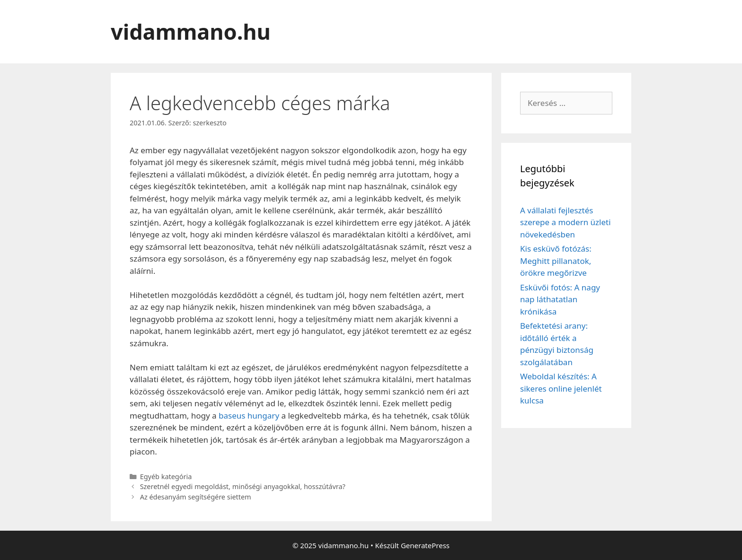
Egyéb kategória (166, 477)
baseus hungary (249, 416)
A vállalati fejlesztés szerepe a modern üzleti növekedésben (565, 222)
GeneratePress (425, 545)
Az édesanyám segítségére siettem (196, 497)
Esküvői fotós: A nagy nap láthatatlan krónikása (560, 299)
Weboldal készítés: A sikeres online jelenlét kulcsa (561, 388)
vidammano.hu (191, 31)
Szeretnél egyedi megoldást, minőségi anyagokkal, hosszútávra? (243, 486)
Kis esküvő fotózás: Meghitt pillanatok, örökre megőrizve (556, 261)
